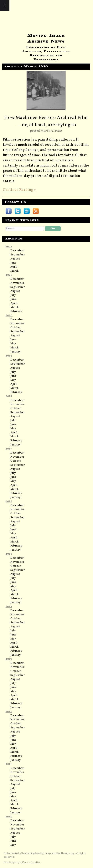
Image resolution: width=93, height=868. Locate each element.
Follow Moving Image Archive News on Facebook (9, 211)
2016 (9, 501)
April (14, 267)
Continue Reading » (19, 190)
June (13, 263)
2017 (9, 449)
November (17, 283)
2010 (9, 817)
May (13, 344)
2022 (9, 247)
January (16, 352)
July (13, 295)
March (15, 271)
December (17, 251)
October (16, 328)
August (15, 259)
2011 (9, 764)
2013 (9, 659)
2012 (9, 712)
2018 (9, 396)
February (16, 311)
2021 (9, 275)
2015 (9, 554)
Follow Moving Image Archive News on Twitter (18, 211)
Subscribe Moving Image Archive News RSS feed (36, 211)
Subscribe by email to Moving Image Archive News (27, 211)
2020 (9, 315)
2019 (9, 356)
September (18, 255)
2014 (9, 606)
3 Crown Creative (30, 862)
